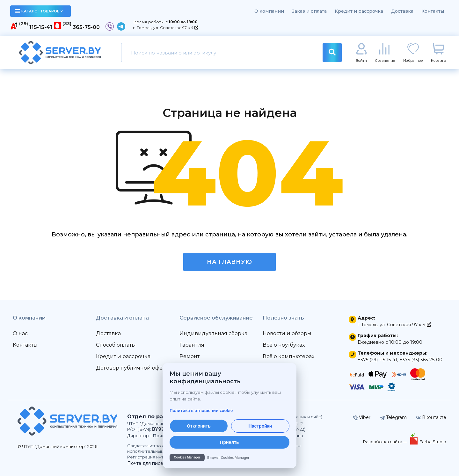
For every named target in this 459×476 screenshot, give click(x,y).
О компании (269, 11)
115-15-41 (41, 27)
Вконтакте (431, 417)
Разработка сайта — (386, 442)
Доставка (402, 11)
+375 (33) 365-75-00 (421, 360)
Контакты (433, 11)
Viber (362, 417)
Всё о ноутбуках (284, 345)
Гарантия (192, 345)
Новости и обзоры (287, 333)
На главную (229, 262)
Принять (229, 442)
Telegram (393, 417)
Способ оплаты (116, 345)
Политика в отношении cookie (201, 410)
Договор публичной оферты (134, 368)
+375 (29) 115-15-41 (377, 360)
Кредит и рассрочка (359, 11)
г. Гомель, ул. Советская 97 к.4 (166, 28)
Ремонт (189, 356)
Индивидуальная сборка (213, 333)
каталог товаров (39, 11)
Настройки (260, 426)
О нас (20, 333)
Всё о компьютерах (288, 356)
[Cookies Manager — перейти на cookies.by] (229, 458)
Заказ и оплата (309, 11)
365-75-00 (86, 27)
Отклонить (199, 426)
